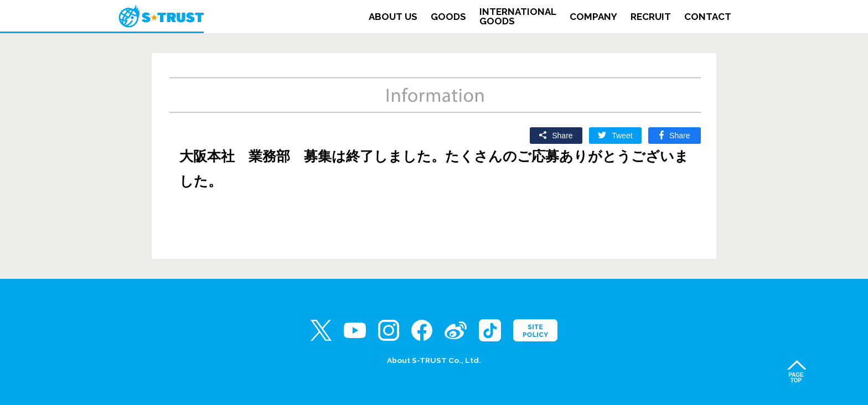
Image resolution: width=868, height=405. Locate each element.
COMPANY (593, 17)
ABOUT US (393, 17)
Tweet (622, 136)
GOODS (448, 17)
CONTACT (708, 17)
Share (562, 136)
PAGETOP (796, 378)
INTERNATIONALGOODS (518, 17)
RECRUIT (651, 17)
